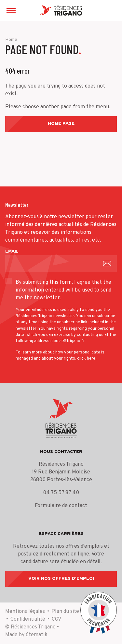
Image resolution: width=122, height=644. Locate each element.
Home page (61, 124)
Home (11, 40)
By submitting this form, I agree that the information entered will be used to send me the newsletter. (63, 290)
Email (12, 252)
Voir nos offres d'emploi (61, 579)
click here (86, 359)
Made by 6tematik (26, 635)
